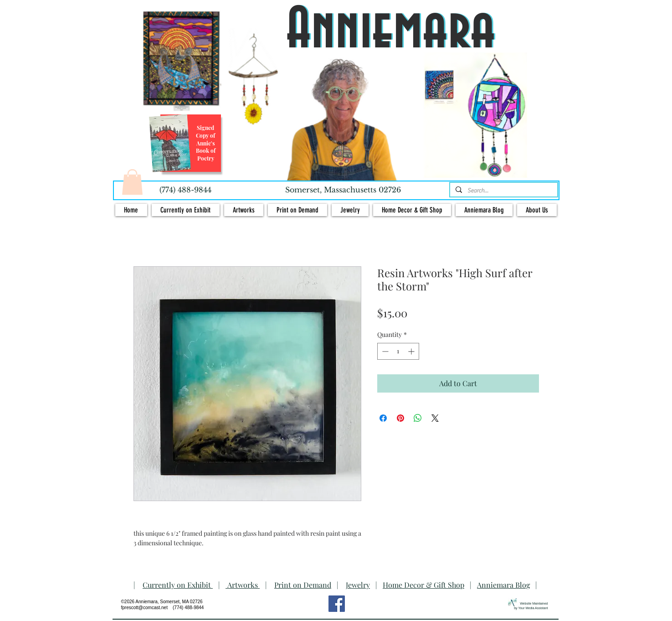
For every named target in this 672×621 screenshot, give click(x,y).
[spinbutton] (398, 351)
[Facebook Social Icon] (337, 604)
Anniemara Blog (503, 585)
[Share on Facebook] (383, 418)
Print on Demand (303, 585)
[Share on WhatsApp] (418, 418)
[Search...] (503, 191)
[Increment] (412, 351)
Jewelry (358, 585)
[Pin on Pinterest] (400, 418)
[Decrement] (384, 351)
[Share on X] (435, 418)
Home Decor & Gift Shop (423, 585)
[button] (132, 182)
